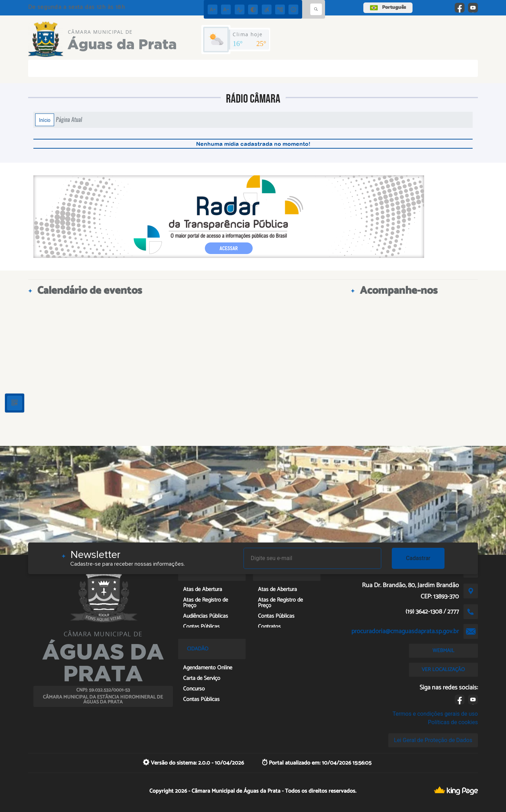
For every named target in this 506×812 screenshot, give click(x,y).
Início (45, 120)
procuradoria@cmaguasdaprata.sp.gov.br (405, 631)
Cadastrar (418, 558)
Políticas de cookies (453, 722)
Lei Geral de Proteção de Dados (433, 740)
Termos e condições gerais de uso (435, 714)
